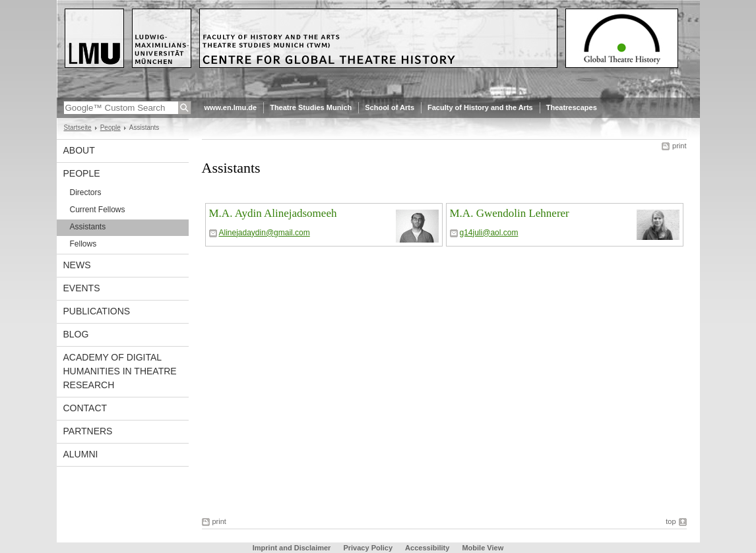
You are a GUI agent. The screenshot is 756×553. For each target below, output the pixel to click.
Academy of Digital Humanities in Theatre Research (120, 371)
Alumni (81, 454)
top (671, 521)
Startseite (78, 128)
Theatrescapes (572, 107)
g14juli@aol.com (489, 233)
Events (82, 288)
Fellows (83, 244)
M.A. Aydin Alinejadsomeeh (273, 213)
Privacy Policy (368, 548)
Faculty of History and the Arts (480, 107)
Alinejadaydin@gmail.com (265, 233)
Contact (85, 408)
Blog (76, 334)
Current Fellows (98, 210)
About (79, 150)
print (679, 146)
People (110, 128)
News (77, 265)
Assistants (88, 227)
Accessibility (428, 548)
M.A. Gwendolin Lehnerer (510, 213)
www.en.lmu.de (231, 107)
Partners (88, 431)
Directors (86, 192)
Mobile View (483, 548)
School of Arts (390, 107)
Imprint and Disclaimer (292, 548)
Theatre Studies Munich (311, 107)
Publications (97, 311)
